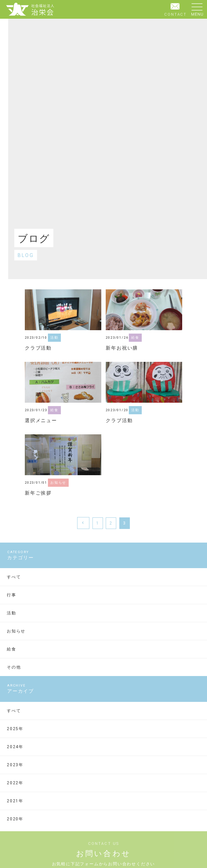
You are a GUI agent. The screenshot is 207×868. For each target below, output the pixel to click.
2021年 (15, 801)
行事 (12, 595)
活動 (12, 613)
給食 (12, 649)
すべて (14, 577)
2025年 (15, 729)
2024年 (15, 747)
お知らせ (16, 631)
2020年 (15, 819)
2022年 (15, 783)
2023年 (15, 765)
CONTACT (175, 9)
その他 (14, 667)
